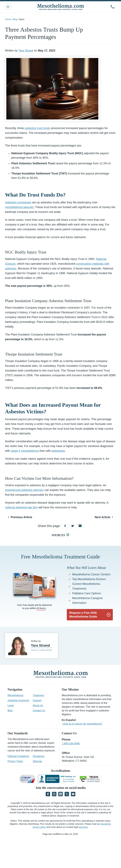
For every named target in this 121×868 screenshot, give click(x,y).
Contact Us (39, 711)
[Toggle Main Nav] (8, 7)
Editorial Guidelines (18, 756)
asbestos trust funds (37, 128)
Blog (15, 19)
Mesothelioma (15, 695)
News (22, 19)
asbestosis (58, 451)
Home (8, 19)
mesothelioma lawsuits (19, 207)
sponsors (83, 827)
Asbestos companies (18, 202)
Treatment (38, 695)
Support (37, 700)
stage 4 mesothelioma (25, 451)
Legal (11, 705)
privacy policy (39, 827)
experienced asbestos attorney (24, 490)
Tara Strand (26, 51)
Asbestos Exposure (18, 700)
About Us (38, 705)
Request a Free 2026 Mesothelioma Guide (83, 615)
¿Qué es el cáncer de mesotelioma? (82, 724)
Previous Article (21, 517)
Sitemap (37, 761)
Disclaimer (39, 756)
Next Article (102, 517)
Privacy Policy (15, 761)
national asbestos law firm (21, 507)
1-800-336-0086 (71, 744)
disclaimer (106, 824)
